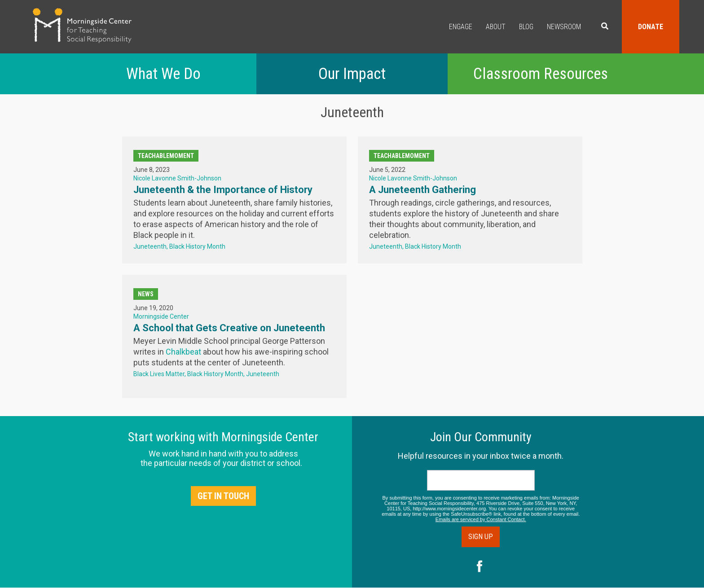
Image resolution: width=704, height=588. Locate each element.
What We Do (163, 74)
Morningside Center (161, 316)
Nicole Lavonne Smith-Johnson (177, 178)
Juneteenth (150, 246)
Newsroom (564, 27)
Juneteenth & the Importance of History (223, 190)
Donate (651, 27)
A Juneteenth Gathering (422, 190)
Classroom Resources (541, 74)
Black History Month (197, 246)
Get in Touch (223, 496)
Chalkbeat (183, 352)
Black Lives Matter (159, 374)
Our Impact (352, 74)
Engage (461, 27)
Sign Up (481, 537)
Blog (526, 27)
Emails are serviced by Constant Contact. (481, 519)
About (496, 27)
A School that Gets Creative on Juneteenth (229, 328)
